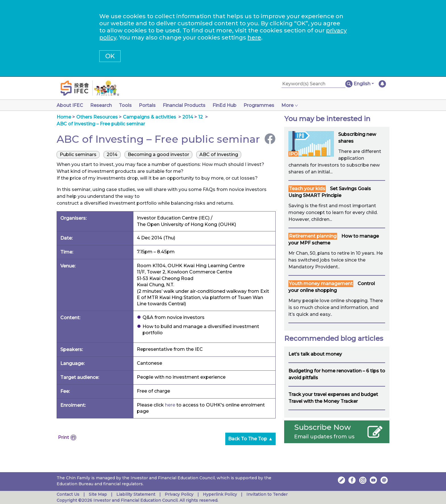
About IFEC (70, 105)
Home (64, 117)
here (254, 38)
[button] (364, 84)
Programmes (266, 105)
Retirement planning (313, 236)
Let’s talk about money (315, 354)
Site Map (98, 494)
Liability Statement (136, 494)
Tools (128, 105)
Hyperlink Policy (220, 494)
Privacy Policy (179, 494)
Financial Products (189, 105)
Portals (151, 105)
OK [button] (110, 56)
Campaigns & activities (149, 117)
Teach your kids (307, 189)
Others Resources (97, 117)
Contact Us (68, 494)
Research (102, 105)
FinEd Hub (230, 105)
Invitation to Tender (267, 494)
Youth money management (321, 284)
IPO (293, 154)
